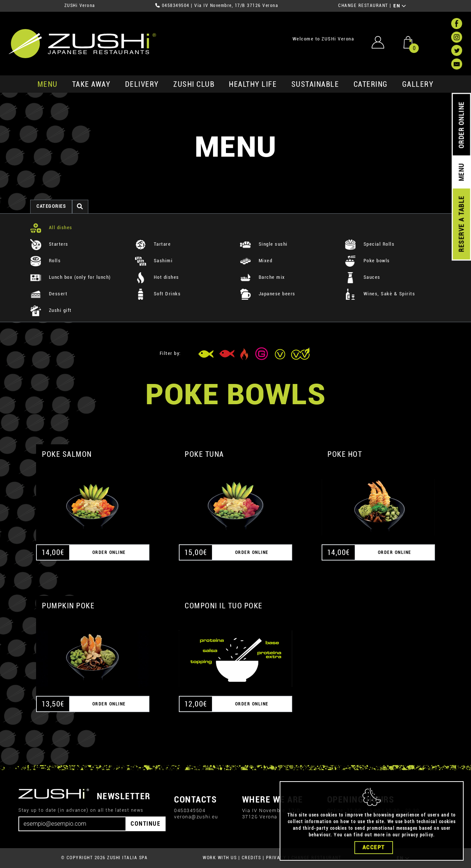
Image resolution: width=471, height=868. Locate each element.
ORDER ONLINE (461, 125)
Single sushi (264, 244)
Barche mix (263, 277)
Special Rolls (370, 244)
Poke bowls (367, 261)
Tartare (153, 244)
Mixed (256, 261)
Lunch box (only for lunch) (71, 277)
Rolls (45, 261)
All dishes (51, 227)
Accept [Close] (374, 852)
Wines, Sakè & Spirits (380, 294)
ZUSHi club (194, 84)
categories (51, 206)
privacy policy (417, 840)
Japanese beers (268, 294)
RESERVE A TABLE (461, 224)
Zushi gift (51, 310)
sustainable (315, 84)
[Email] (72, 824)
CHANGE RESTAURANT (363, 6)
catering (371, 84)
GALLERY (418, 84)
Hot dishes (157, 277)
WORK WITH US (220, 858)
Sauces (363, 277)
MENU (48, 84)
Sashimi (154, 261)
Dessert (49, 294)
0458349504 (176, 6)
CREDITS (252, 858)
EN (400, 6)
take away (91, 84)
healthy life (253, 84)
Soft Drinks (158, 294)
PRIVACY (276, 858)
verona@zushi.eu (196, 817)
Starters (49, 244)
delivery (142, 84)
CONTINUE (146, 824)
